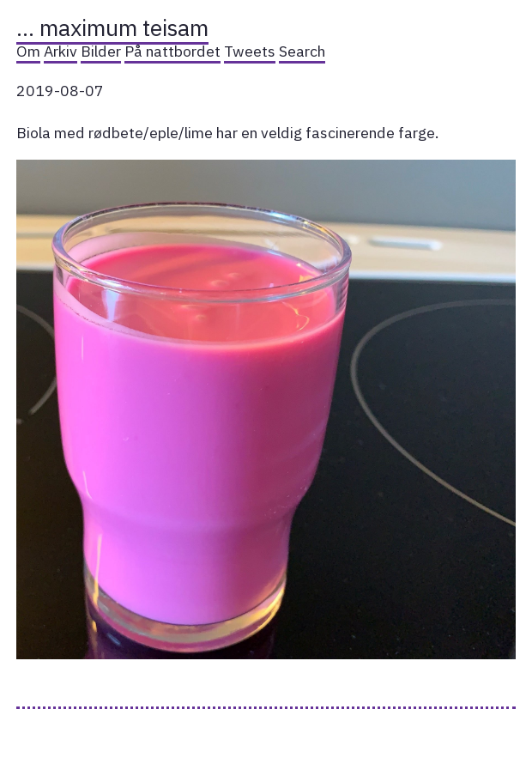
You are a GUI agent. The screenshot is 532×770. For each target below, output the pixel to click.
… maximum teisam (112, 27)
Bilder (101, 51)
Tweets (250, 51)
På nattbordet (172, 51)
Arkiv (60, 51)
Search (302, 51)
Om (28, 51)
